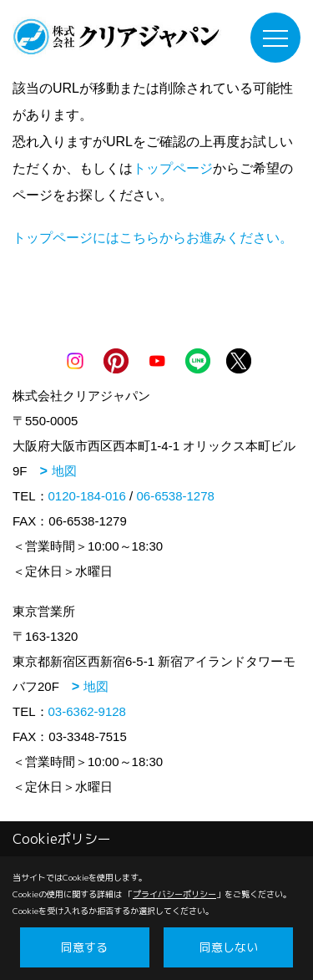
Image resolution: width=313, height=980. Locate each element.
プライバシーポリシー (174, 894)
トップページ (173, 168)
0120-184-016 (87, 496)
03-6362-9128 (87, 711)
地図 (64, 471)
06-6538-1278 (175, 496)
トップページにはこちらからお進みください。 (153, 238)
